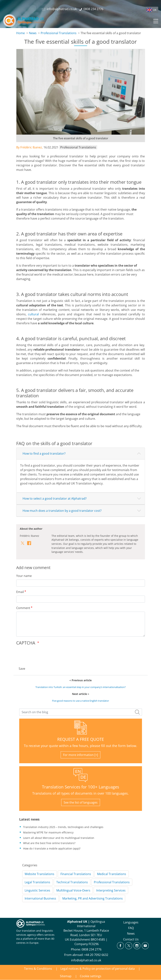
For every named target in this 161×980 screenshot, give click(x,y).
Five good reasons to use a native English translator (80, 701)
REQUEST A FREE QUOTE (81, 739)
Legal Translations (37, 882)
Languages (131, 922)
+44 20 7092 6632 (96, 955)
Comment (23, 608)
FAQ (131, 928)
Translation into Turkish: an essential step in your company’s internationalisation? (81, 687)
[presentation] (45, 655)
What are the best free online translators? (49, 843)
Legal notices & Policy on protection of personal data (98, 969)
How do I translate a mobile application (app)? (52, 848)
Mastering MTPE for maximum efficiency (48, 832)
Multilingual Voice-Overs (73, 890)
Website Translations (39, 874)
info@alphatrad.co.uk (86, 960)
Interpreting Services (111, 890)
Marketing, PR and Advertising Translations (93, 898)
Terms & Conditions (38, 969)
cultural (33, 314)
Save (22, 669)
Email (20, 592)
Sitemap (66, 976)
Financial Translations (76, 874)
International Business (40, 898)
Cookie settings (91, 976)
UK (155, 10)
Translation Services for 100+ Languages (80, 787)
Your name (24, 576)
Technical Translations (72, 882)
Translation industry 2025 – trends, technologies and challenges (63, 827)
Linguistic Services (37, 890)
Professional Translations (59, 33)
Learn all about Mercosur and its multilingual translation (59, 838)
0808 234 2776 (92, 949)
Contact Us (131, 939)
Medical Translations (112, 874)
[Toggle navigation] (155, 21)
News (33, 33)
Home (21, 33)
